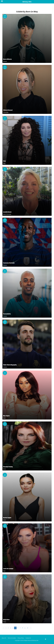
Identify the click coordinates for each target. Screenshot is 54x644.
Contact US (28, 638)
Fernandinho (7, 314)
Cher (4, 161)
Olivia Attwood (8, 110)
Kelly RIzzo (6, 620)
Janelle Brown (7, 212)
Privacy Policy (21, 638)
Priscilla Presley (8, 467)
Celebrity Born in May (27, 12)
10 (28, 628)
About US (4, 638)
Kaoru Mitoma (7, 59)
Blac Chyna (6, 416)
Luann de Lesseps (8, 569)
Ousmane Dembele (9, 263)
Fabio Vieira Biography (10, 365)
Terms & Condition (12, 638)
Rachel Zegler (7, 518)
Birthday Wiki (27, 2)
